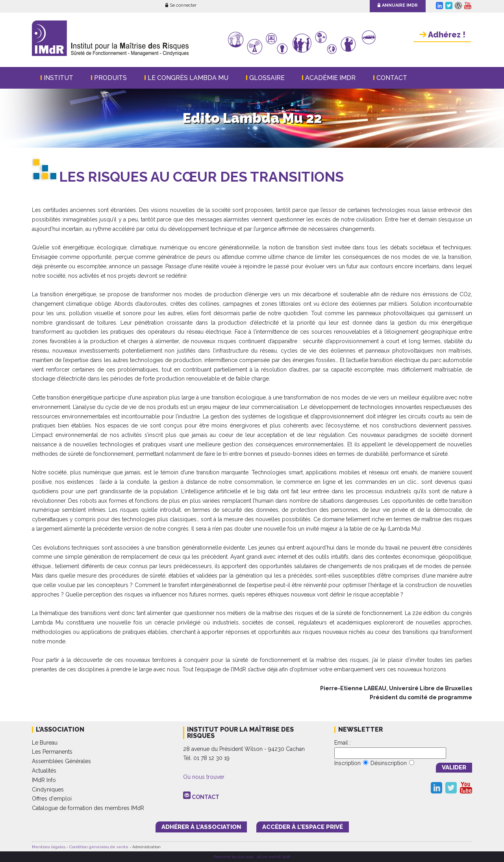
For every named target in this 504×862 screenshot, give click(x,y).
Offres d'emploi (52, 799)
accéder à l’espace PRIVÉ (303, 827)
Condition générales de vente (99, 847)
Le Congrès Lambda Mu (188, 78)
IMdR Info (44, 780)
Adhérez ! (442, 35)
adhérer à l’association (201, 827)
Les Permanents (52, 752)
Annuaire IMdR (398, 5)
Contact (392, 78)
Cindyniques (48, 790)
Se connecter (181, 5)
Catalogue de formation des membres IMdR (88, 808)
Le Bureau (45, 743)
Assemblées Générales (61, 761)
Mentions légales (49, 847)
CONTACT (206, 797)
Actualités (44, 771)
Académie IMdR (330, 78)
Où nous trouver (204, 777)
